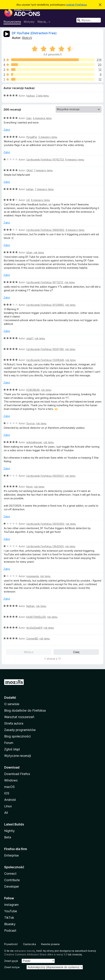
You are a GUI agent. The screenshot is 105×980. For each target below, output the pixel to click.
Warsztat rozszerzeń (19, 717)
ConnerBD (32, 639)
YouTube (11, 911)
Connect (10, 874)
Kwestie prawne (50, 944)
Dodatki (10, 698)
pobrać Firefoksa (76, 5)
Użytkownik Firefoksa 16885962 (45, 230)
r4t (28, 200)
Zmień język (11, 961)
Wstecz (29, 652)
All (6, 813)
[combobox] (89, 20)
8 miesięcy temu (40, 200)
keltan (30, 189)
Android (10, 800)
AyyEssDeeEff (34, 628)
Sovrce (31, 423)
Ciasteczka (29, 944)
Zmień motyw (12, 967)
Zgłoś (7, 130)
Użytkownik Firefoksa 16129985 (45, 305)
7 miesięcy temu (43, 170)
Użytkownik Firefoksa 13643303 (45, 546)
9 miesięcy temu (75, 230)
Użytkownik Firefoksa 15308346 (45, 360)
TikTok (9, 918)
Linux (8, 806)
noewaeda (33, 576)
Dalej (76, 652)
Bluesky (10, 924)
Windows (11, 780)
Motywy (29, 22)
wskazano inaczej (25, 951)
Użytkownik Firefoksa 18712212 (45, 282)
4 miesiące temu (42, 118)
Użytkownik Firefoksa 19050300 (45, 524)
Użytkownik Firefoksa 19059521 (45, 476)
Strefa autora (14, 723)
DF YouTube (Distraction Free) (34, 33)
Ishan (29, 252)
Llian (29, 118)
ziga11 (30, 338)
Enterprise (11, 855)
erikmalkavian (34, 442)
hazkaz (31, 96)
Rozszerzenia (12, 22)
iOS (7, 793)
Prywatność (11, 944)
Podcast (10, 930)
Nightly (9, 831)
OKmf (29, 170)
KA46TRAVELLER (36, 617)
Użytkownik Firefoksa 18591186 (45, 349)
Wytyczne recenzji (18, 756)
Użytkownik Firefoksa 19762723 (45, 160)
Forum (9, 743)
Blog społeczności (17, 736)
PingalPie (32, 137)
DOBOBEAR (33, 390)
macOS (9, 787)
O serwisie (12, 704)
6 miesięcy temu (75, 160)
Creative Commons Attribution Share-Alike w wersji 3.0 (36, 954)
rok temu (39, 252)
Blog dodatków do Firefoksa (25, 710)
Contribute (12, 880)
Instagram (11, 905)
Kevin (29, 487)
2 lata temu (42, 96)
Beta (8, 837)
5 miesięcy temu (48, 137)
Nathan (30, 606)
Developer (12, 886)
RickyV (27, 38)
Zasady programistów (20, 730)
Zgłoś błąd (12, 749)
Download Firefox (17, 774)
